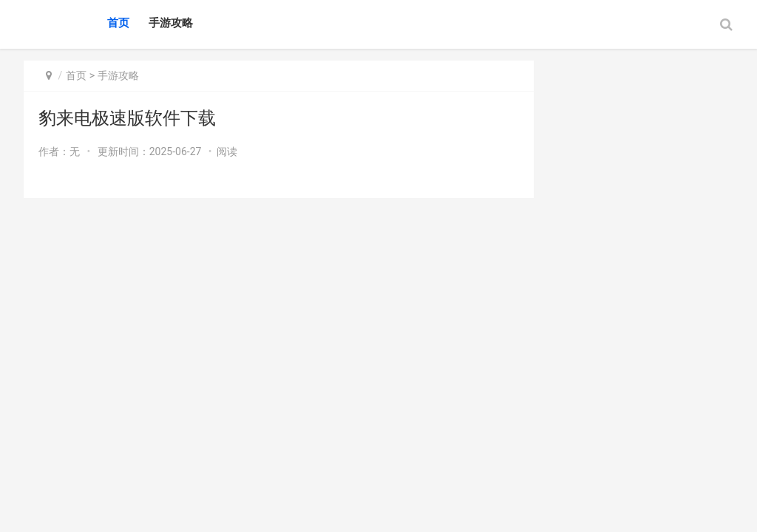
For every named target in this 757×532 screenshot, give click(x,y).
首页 (118, 23)
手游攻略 (171, 23)
